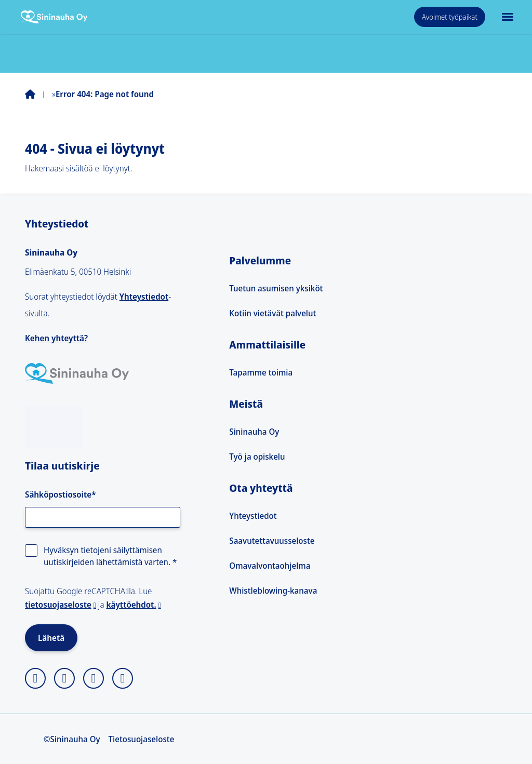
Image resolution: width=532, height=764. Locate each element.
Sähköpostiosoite (60, 494)
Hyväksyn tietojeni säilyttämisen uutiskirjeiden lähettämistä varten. (110, 556)
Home (38, 94)
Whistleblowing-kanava (273, 591)
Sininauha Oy (254, 432)
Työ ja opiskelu (257, 457)
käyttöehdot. (131, 605)
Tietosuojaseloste (142, 739)
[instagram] (35, 678)
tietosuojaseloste (58, 605)
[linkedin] (94, 678)
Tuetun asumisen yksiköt (276, 288)
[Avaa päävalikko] (507, 17)
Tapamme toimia (261, 372)
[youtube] (123, 678)
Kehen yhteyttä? (56, 338)
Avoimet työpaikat (450, 17)
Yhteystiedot (144, 297)
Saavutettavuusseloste (272, 541)
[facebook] (64, 678)
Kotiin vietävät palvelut (272, 313)
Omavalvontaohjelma (270, 566)
